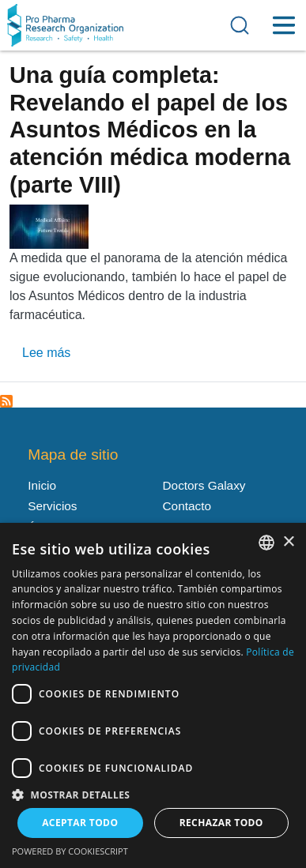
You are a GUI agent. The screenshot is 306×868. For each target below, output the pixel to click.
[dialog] (153, 695)
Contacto (187, 506)
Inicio (42, 485)
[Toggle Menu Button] (283, 25)
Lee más (46, 353)
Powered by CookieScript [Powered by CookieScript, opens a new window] (70, 851)
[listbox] (266, 543)
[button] (153, 794)
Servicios (52, 506)
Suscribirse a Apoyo (6, 401)
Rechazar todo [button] (221, 823)
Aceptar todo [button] (80, 823)
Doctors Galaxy (204, 485)
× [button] (288, 542)
